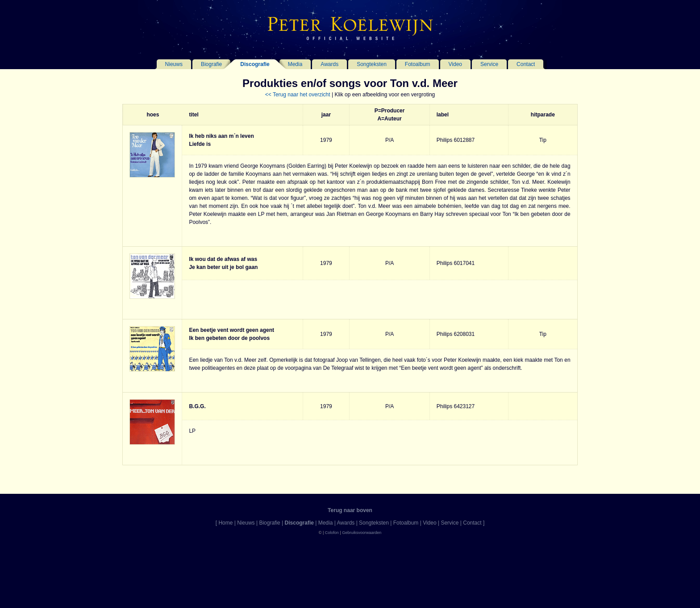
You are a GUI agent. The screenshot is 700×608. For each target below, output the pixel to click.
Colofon (332, 533)
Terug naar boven (350, 510)
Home (225, 523)
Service (489, 64)
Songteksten (372, 64)
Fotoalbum (418, 64)
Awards (329, 64)
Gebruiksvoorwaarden (362, 533)
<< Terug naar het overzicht (298, 95)
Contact (526, 64)
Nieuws (174, 64)
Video (455, 64)
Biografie (211, 64)
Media (295, 64)
